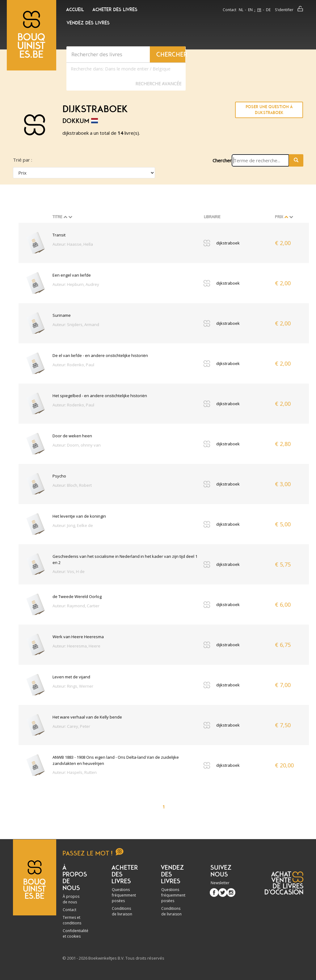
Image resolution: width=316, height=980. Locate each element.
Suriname (62, 315)
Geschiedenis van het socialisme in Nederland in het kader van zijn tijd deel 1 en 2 (125, 559)
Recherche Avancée (158, 84)
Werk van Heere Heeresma (78, 637)
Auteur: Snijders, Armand (76, 325)
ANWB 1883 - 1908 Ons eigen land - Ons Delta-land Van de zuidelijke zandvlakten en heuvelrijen (116, 760)
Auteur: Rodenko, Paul (73, 365)
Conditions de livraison (122, 911)
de (268, 10)
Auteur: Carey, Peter (71, 726)
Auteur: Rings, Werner (73, 686)
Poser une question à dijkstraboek (269, 110)
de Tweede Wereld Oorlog (77, 596)
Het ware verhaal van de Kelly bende (87, 717)
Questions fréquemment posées (124, 895)
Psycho (59, 476)
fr (259, 10)
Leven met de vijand (71, 677)
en (250, 10)
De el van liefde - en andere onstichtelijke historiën (100, 355)
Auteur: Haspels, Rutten (75, 772)
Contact (230, 10)
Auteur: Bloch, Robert (72, 485)
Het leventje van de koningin (79, 516)
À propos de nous (71, 899)
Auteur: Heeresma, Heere (76, 646)
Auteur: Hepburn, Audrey (76, 284)
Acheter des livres (115, 10)
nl (241, 10)
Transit (59, 235)
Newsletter (220, 883)
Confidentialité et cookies (76, 933)
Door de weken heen (72, 436)
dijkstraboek (228, 243)
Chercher (222, 160)
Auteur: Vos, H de (69, 571)
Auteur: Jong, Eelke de (73, 525)
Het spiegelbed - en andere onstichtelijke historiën (100, 396)
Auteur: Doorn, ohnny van (77, 445)
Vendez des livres (88, 23)
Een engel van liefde (72, 275)
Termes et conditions (72, 920)
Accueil (75, 10)
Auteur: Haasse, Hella (73, 244)
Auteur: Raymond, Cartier (76, 606)
